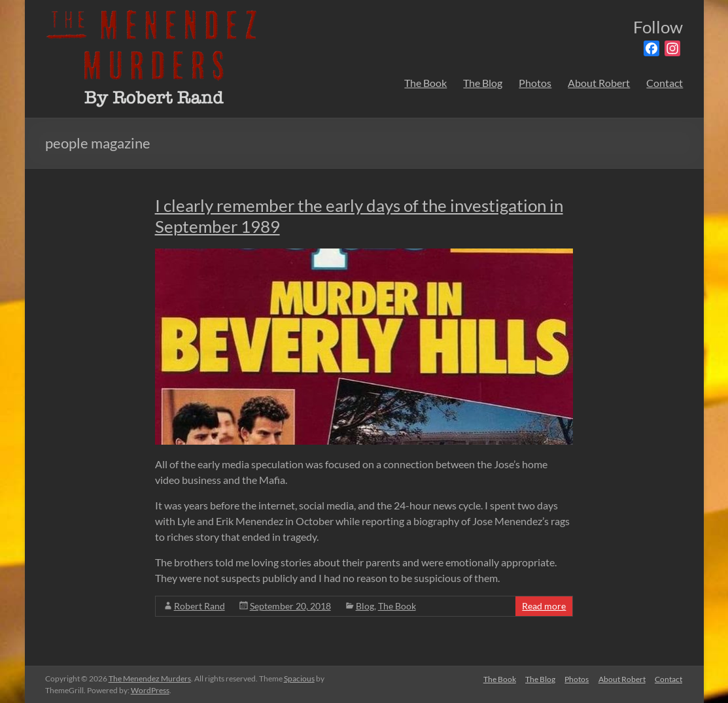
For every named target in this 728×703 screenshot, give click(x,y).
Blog (365, 606)
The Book (425, 83)
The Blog (483, 83)
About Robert (599, 83)
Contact (665, 83)
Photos (535, 83)
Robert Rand (199, 606)
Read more (544, 606)
